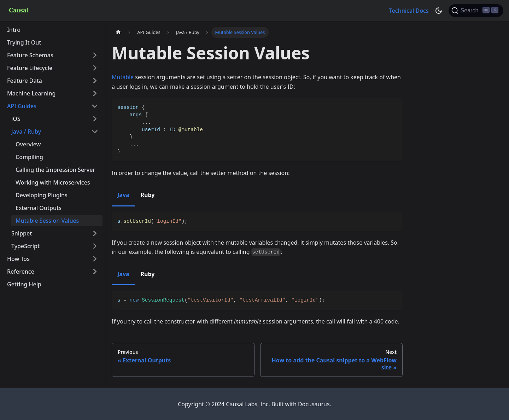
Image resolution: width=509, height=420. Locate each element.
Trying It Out (24, 42)
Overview (28, 144)
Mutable (123, 77)
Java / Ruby (26, 132)
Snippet (22, 233)
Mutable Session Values (47, 221)
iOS (16, 119)
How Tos (18, 259)
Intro (14, 30)
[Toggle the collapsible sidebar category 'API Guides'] (95, 106)
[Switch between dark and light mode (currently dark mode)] (439, 11)
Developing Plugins (42, 195)
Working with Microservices (53, 182)
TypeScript (25, 246)
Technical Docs (409, 11)
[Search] (476, 11)
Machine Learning (31, 93)
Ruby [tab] (148, 195)
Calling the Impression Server (55, 170)
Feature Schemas (30, 55)
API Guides (22, 106)
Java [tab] (123, 195)
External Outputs (39, 208)
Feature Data (25, 81)
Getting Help (24, 284)
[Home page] (118, 32)
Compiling (29, 157)
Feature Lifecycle (30, 68)
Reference (21, 272)
